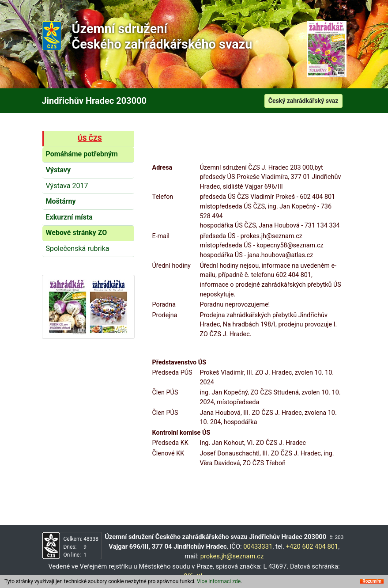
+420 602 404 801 (312, 546)
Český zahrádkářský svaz (303, 101)
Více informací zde (219, 581)
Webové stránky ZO (77, 233)
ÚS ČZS (90, 138)
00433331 (258, 546)
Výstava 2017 (67, 186)
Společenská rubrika (78, 248)
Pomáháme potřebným (82, 154)
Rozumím (372, 581)
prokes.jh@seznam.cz (232, 556)
